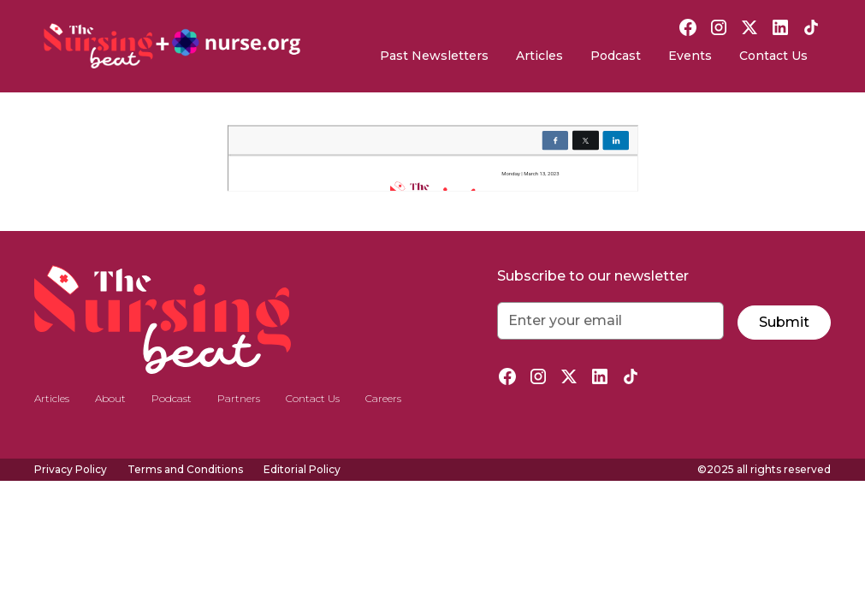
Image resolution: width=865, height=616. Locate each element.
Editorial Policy (302, 469)
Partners (239, 398)
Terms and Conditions (185, 469)
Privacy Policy (71, 469)
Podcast (616, 56)
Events (690, 56)
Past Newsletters (434, 56)
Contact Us (773, 56)
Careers (383, 398)
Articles (539, 56)
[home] (172, 46)
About (110, 398)
